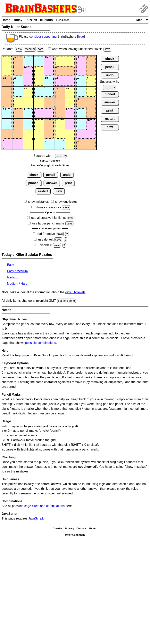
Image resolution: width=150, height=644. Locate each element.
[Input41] (7, 92)
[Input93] (28, 144)
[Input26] (60, 71)
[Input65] (49, 113)
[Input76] (60, 124)
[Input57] (70, 103)
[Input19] (91, 61)
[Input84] (39, 134)
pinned (33, 183)
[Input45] (49, 92)
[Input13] (28, 61)
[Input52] (18, 103)
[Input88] (81, 134)
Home (6, 20)
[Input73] (28, 124)
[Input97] (70, 144)
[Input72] (18, 124)
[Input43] (28, 92)
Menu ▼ (142, 20)
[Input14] (39, 61)
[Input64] (39, 113)
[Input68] (81, 113)
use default (46, 239)
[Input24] (39, 71)
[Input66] (60, 113)
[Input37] (70, 81)
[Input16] (60, 61)
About (92, 528)
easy (19, 49)
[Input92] (18, 144)
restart (43, 191)
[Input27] (70, 71)
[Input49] (91, 92)
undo (67, 175)
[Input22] (18, 71)
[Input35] (49, 81)
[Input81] (7, 134)
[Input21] (7, 71)
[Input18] (81, 61)
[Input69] (91, 113)
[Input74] (39, 124)
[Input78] (81, 124)
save (107, 49)
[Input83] (28, 134)
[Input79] (91, 124)
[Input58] (81, 103)
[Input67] (70, 113)
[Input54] (39, 103)
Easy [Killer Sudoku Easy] (11, 265)
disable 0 (46, 245)
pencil (51, 175)
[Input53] (28, 103)
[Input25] (49, 71)
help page (22, 355)
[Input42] (18, 92)
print (68, 183)
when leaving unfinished (80, 49)
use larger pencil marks (48, 223)
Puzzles (31, 20)
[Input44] (39, 92)
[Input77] (70, 124)
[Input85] (49, 134)
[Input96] (60, 144)
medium (30, 49)
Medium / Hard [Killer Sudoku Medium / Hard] (17, 284)
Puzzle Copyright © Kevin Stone (50, 165)
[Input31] (7, 81)
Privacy (70, 528)
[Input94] (39, 144)
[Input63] (28, 113)
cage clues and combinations (45, 506)
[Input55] (49, 103)
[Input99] (91, 144)
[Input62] (18, 113)
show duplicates (66, 202)
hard (41, 49)
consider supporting (43, 37)
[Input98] (81, 144)
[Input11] (7, 61)
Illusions (46, 20)
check (34, 175)
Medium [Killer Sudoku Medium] (13, 277)
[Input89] (91, 134)
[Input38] (81, 81)
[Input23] (28, 71)
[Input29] (91, 71)
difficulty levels (75, 292)
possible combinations (41, 343)
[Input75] (49, 124)
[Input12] (18, 61)
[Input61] (7, 113)
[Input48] (81, 92)
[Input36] (60, 81)
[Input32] (18, 81)
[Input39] (91, 81)
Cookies (58, 528)
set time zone (67, 301)
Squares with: (43, 156)
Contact (81, 528)
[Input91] (7, 144)
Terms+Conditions (74, 535)
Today (18, 20)
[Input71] (7, 124)
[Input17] (70, 61)
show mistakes (38, 202)
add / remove (46, 234)
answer (52, 183)
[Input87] (70, 134)
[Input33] (28, 81)
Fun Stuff (63, 20)
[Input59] (91, 103)
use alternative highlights (48, 218)
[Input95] (49, 144)
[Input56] (60, 103)
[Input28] (81, 71)
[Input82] (18, 134)
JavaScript (36, 518)
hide (81, 37)
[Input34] (39, 81)
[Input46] (60, 92)
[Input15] (49, 61)
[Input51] (7, 103)
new (59, 191)
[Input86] (60, 134)
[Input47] (70, 92)
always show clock (48, 207)
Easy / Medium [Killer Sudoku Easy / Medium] (17, 271)
